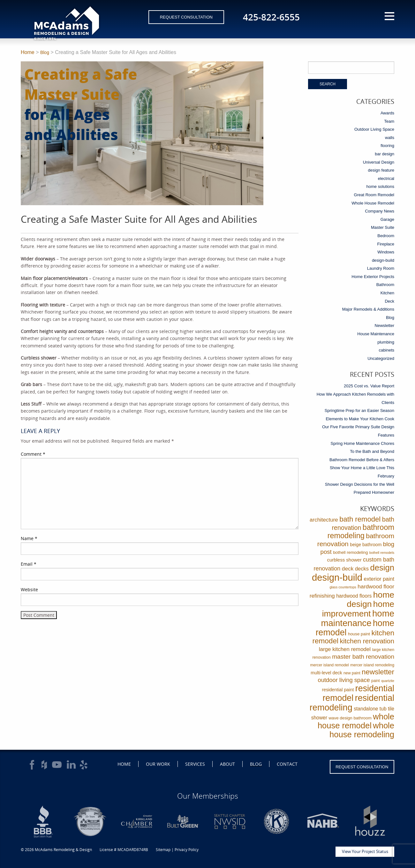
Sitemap (163, 850)
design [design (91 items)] (382, 568)
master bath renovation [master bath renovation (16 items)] (363, 657)
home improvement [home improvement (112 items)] (358, 609)
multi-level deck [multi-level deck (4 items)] (326, 673)
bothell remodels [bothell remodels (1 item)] (382, 553)
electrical (386, 178)
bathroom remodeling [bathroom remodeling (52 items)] (361, 531)
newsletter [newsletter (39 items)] (378, 672)
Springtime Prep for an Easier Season (359, 411)
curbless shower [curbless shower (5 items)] (344, 560)
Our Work (158, 764)
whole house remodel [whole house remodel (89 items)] (356, 721)
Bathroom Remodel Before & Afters (362, 460)
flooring (387, 146)
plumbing (386, 342)
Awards (387, 113)
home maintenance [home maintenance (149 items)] (358, 618)
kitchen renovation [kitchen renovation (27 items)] (367, 641)
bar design (385, 154)
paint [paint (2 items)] (376, 681)
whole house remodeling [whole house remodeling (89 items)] (362, 730)
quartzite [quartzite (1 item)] (388, 681)
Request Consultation (186, 17)
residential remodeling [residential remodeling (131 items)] (352, 703)
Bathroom (385, 285)
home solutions (380, 186)
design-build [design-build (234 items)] (337, 577)
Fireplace (386, 244)
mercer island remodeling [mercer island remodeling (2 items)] (372, 665)
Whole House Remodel (373, 203)
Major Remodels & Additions (368, 309)
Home (28, 52)
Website (29, 589)
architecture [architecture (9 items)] (324, 520)
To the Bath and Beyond (372, 451)
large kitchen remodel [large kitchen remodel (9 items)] (345, 649)
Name (29, 538)
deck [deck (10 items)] (348, 569)
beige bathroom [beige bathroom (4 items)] (366, 545)
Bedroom (386, 236)
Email (29, 564)
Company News (380, 211)
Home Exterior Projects (373, 277)
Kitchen (387, 293)
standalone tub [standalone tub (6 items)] (370, 709)
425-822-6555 (271, 17)
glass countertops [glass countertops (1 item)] (343, 587)
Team (389, 121)
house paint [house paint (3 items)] (359, 634)
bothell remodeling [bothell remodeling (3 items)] (350, 552)
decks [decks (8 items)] (362, 569)
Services (195, 764)
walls (390, 138)
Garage (387, 219)
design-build (383, 260)
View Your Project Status (365, 851)
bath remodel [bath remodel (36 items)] (360, 519)
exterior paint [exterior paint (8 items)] (379, 579)
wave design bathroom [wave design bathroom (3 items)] (350, 718)
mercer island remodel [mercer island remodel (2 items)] (329, 665)
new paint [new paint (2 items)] (352, 673)
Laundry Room (381, 268)
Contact (287, 764)
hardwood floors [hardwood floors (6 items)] (354, 596)
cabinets (387, 350)
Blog (45, 52)
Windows (386, 252)
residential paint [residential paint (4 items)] (338, 690)
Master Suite (383, 227)
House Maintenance (376, 334)
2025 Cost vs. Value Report (369, 386)
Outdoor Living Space (374, 129)
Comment (33, 454)
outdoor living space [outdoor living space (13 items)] (344, 680)
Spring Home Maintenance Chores (362, 443)
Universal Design (379, 162)
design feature (381, 170)
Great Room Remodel (374, 195)
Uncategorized (381, 358)
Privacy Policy (187, 850)
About (227, 764)
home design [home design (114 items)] (370, 599)
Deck (389, 301)
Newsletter (385, 325)
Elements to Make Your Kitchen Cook (360, 419)
